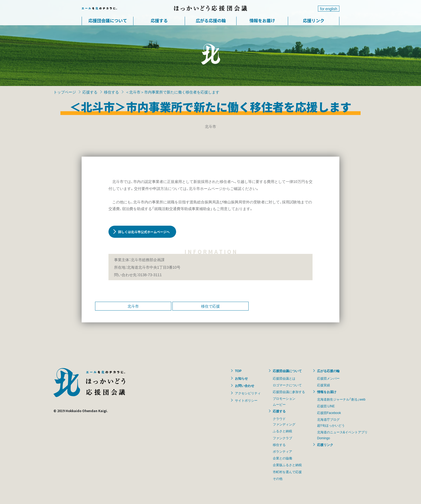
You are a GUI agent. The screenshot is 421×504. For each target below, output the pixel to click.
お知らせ (241, 378)
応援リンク (314, 20)
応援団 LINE (326, 406)
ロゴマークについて (287, 385)
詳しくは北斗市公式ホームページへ (144, 232)
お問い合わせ (245, 386)
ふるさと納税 (282, 431)
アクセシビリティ (248, 393)
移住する (111, 92)
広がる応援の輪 (211, 20)
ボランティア (282, 451)
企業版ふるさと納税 (287, 465)
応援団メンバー (328, 378)
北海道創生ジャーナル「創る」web (341, 399)
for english (329, 9)
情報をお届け (262, 20)
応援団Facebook (329, 413)
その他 (278, 478)
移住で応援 (210, 306)
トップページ (65, 92)
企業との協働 (282, 458)
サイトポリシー (246, 400)
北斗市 (133, 306)
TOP (238, 371)
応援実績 (324, 385)
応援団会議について (108, 20)
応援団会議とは (284, 378)
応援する (159, 20)
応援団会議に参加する (289, 392)
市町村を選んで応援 (287, 472)
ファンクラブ (282, 438)
